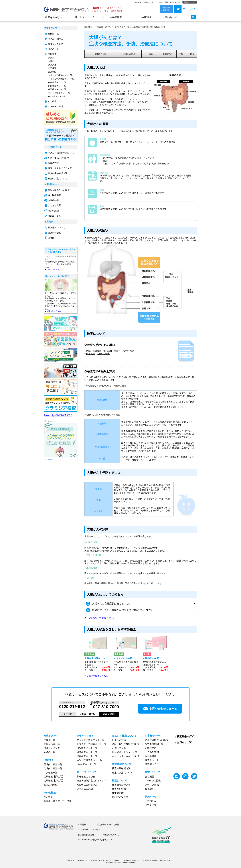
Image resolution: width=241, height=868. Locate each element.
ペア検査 (52, 68)
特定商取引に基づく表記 (108, 825)
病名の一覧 (53, 49)
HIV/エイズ (151, 805)
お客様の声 (53, 200)
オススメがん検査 (123, 658)
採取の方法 (53, 163)
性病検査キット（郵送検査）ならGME (98, 27)
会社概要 (150, 777)
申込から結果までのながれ (61, 153)
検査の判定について (58, 179)
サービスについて (85, 17)
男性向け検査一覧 (53, 764)
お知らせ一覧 (148, 2)
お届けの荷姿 (119, 748)
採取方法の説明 (85, 789)
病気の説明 (53, 211)
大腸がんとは (102, 54)
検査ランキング (55, 44)
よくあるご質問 (162, 2)
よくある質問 (54, 205)
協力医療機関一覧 (154, 744)
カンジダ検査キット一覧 (59, 93)
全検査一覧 (53, 34)
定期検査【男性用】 (54, 777)
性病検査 (52, 54)
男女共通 (52, 65)
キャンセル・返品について (126, 756)
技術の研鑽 (118, 793)
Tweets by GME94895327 (58, 415)
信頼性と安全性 (120, 797)
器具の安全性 (54, 233)
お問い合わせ (175, 2)
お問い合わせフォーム (160, 709)
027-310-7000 (106, 707)
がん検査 (52, 101)
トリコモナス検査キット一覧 (61, 79)
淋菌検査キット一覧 (57, 86)
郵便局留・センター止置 (125, 752)
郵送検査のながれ (86, 777)
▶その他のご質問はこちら (99, 618)
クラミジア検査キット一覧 (60, 75)
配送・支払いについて (59, 158)
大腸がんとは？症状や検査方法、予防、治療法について (146, 27)
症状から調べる (55, 39)
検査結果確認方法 (121, 768)
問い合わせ (171, 17)
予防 (183, 54)
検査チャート (152, 760)
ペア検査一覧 (51, 772)
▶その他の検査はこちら (96, 676)
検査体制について (57, 228)
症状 (153, 54)
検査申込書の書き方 (87, 785)
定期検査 (52, 72)
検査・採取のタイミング (60, 168)
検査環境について (121, 785)
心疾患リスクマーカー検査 (57, 801)
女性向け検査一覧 (53, 768)
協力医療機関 (54, 195)
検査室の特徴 (119, 789)
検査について (171, 54)
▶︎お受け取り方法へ (53, 311)
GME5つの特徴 (153, 781)
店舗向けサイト (190, 2)
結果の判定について (122, 772)
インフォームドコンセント (90, 830)
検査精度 (146, 17)
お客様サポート (118, 17)
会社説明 (150, 789)
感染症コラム (54, 216)
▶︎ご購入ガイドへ (52, 269)
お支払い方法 (119, 740)
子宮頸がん (151, 801)
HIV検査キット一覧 (57, 96)
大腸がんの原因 (131, 54)
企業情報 (138, 2)
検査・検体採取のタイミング (92, 781)
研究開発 (52, 238)
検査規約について (111, 835)
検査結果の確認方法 (58, 173)
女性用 (51, 61)
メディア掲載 (152, 785)
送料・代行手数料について (126, 744)
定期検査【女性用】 (54, 781)
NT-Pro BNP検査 (56, 107)
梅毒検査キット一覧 (57, 89)
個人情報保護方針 (86, 835)
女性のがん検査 (151, 658)
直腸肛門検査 (51, 785)
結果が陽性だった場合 (59, 190)
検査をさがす (53, 17)
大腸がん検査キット (95, 658)
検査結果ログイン (187, 736)
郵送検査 (91, 354)
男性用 (51, 58)
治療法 (192, 54)
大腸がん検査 (103, 354)
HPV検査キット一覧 (57, 82)
